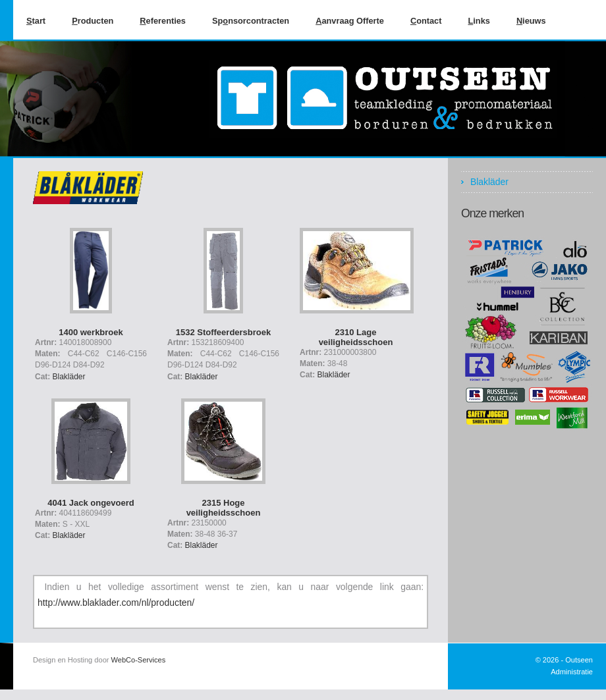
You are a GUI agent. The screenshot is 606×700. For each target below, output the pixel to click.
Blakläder (69, 377)
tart (36, 21)
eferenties (163, 21)
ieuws (531, 21)
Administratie (572, 672)
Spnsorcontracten (251, 21)
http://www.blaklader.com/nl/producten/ (116, 603)
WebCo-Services (139, 660)
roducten (93, 21)
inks (479, 21)
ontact (426, 21)
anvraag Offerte (350, 21)
